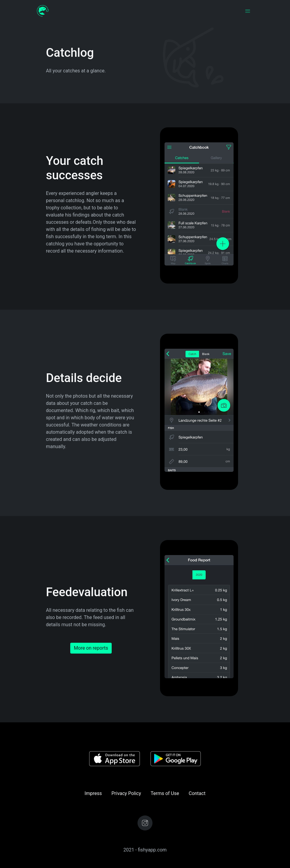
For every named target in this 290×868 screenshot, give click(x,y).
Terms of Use (165, 793)
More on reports (91, 648)
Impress (93, 793)
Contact (197, 793)
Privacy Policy (126, 793)
